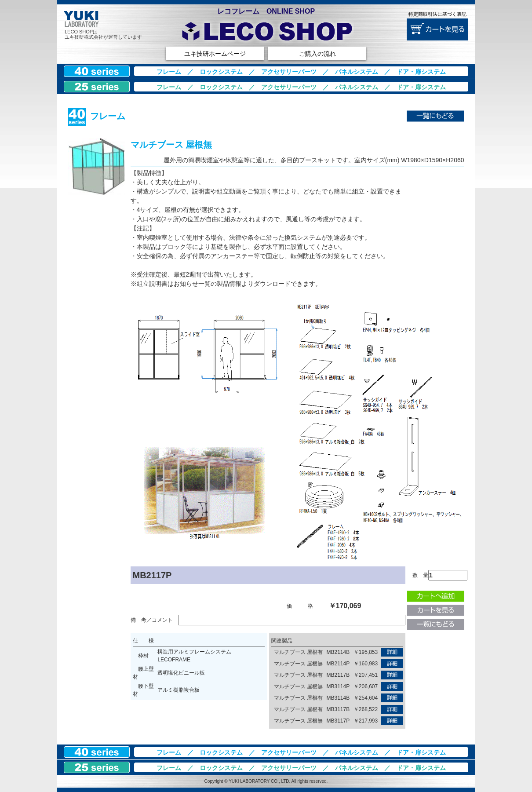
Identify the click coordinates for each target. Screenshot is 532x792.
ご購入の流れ (317, 54)
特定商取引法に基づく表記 (437, 14)
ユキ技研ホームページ (215, 54)
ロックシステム (221, 72)
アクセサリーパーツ (289, 72)
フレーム (169, 72)
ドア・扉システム (421, 72)
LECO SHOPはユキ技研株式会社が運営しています (103, 34)
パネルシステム (357, 72)
